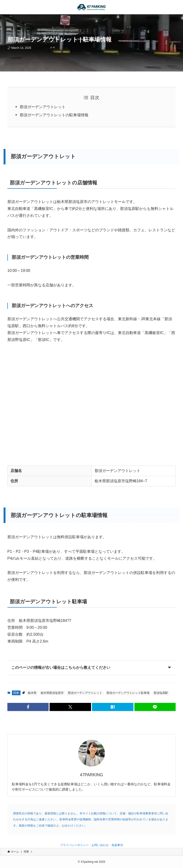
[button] (28, 707)
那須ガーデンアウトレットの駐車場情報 (54, 115)
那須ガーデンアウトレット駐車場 (128, 693)
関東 (16, 693)
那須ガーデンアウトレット (43, 107)
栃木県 (32, 693)
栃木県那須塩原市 (52, 693)
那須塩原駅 (161, 693)
